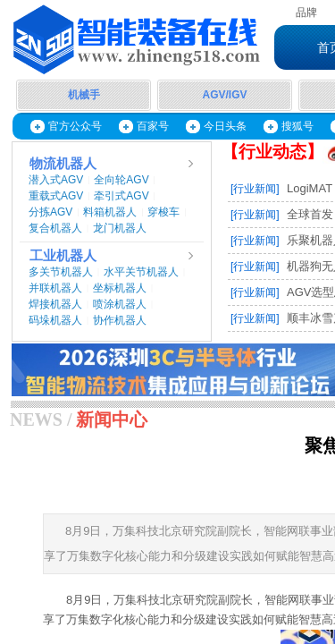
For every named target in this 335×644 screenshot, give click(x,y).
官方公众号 (75, 126)
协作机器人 (120, 320)
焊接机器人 (55, 304)
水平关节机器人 (141, 272)
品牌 (306, 13)
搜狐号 (297, 126)
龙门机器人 (120, 228)
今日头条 (225, 126)
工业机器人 (63, 256)
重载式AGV (56, 196)
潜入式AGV (56, 180)
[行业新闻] (255, 189)
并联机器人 (55, 288)
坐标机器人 (120, 288)
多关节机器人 (61, 272)
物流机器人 (63, 164)
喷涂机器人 (120, 304)
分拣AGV (50, 212)
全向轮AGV (121, 180)
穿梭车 (163, 212)
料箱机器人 (110, 212)
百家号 (153, 126)
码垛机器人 (55, 320)
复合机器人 (55, 228)
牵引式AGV (121, 196)
